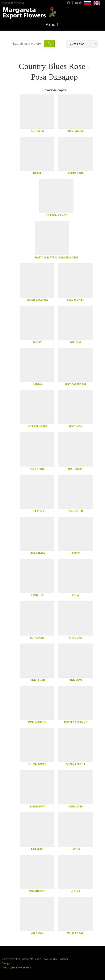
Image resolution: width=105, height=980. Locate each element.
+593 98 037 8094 (13, 3)
